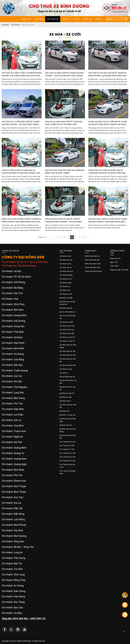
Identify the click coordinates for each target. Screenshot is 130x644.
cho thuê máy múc (66, 271)
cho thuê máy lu (65, 264)
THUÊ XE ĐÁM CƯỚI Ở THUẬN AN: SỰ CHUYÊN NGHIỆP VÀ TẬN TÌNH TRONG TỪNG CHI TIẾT (21, 172)
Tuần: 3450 (114, 266)
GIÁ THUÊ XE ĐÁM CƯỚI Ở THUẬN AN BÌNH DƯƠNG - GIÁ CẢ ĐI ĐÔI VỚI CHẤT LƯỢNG (64, 74)
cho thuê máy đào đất (68, 365)
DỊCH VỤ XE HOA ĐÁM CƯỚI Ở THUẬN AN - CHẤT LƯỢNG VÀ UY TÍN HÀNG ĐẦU (64, 123)
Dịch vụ (66, 19)
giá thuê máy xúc (66, 425)
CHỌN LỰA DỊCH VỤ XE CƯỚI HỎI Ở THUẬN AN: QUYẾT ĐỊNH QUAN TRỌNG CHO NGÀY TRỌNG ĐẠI (108, 123)
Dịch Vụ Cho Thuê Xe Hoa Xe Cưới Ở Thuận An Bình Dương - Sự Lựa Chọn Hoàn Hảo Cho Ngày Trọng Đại (63, 220)
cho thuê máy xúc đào (68, 355)
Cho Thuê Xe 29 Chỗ (67, 457)
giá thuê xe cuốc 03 (67, 393)
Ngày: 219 (114, 262)
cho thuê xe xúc (65, 256)
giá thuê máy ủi (65, 401)
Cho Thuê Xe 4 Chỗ (67, 445)
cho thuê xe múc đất (67, 326)
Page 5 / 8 (42, 237)
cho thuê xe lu (65, 286)
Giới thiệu (39, 19)
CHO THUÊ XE (53, 19)
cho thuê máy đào (66, 275)
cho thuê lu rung (66, 369)
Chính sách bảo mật (92, 260)
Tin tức (77, 19)
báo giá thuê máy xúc (67, 377)
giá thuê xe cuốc (66, 397)
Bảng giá (87, 19)
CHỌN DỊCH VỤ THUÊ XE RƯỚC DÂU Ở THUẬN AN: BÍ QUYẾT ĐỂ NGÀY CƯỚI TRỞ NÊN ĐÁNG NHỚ (107, 172)
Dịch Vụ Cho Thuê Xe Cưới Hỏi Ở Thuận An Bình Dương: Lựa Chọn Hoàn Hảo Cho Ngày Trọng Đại (108, 220)
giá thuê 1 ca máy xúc (68, 415)
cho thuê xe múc (66, 279)
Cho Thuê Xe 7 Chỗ (67, 449)
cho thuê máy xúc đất (67, 351)
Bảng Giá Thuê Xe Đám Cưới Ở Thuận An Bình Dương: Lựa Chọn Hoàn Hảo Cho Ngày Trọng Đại (21, 220)
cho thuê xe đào (65, 283)
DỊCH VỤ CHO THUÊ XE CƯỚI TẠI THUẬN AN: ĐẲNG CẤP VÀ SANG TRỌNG (65, 171)
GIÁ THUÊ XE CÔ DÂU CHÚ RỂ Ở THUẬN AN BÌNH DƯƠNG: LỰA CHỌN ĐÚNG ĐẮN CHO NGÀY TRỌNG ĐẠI (107, 74)
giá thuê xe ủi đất (66, 298)
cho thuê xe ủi (65, 290)
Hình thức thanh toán (93, 264)
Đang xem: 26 (115, 258)
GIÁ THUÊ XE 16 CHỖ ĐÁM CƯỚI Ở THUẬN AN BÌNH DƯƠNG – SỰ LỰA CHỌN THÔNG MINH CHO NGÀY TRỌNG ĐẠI (21, 123)
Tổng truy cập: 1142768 (119, 270)
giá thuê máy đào (66, 308)
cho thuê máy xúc (66, 260)
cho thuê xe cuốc (66, 294)
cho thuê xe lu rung (67, 330)
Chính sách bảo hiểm (93, 267)
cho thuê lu (64, 373)
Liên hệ (98, 19)
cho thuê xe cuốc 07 (67, 337)
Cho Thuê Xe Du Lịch (67, 442)
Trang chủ (26, 19)
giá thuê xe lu (64, 411)
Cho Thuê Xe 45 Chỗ (67, 461)
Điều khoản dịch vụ (92, 256)
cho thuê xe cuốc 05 (67, 341)
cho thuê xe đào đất (67, 333)
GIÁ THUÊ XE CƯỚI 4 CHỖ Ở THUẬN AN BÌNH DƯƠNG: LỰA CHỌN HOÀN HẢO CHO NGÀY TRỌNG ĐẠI (22, 74)
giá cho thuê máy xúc (67, 312)
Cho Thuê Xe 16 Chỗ (67, 453)
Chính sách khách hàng (93, 271)
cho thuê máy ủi (65, 267)
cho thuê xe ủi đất (66, 322)
